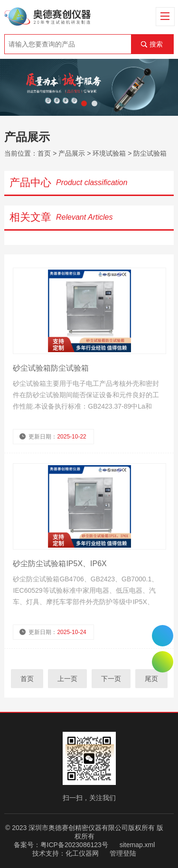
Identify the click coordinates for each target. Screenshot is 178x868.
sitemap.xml (137, 845)
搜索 (156, 44)
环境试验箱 (109, 153)
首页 (44, 153)
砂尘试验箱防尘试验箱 (51, 368)
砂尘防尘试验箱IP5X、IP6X (60, 564)
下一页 (111, 679)
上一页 (67, 679)
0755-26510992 (163, 636)
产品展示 (72, 153)
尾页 (151, 679)
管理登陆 (123, 853)
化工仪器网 (82, 853)
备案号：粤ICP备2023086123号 (61, 845)
